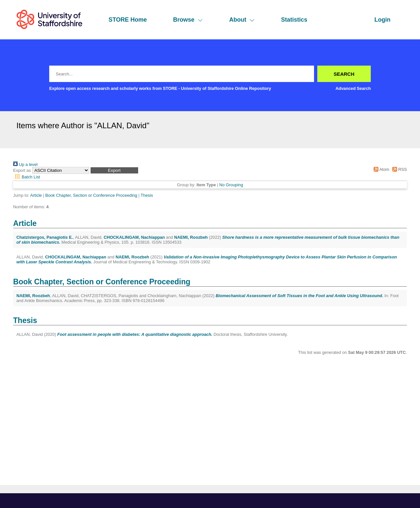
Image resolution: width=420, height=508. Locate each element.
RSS (399, 169)
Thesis (147, 195)
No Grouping (231, 185)
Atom (380, 169)
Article (36, 195)
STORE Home (128, 20)
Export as (22, 170)
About (242, 20)
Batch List (27, 177)
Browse (188, 20)
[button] (114, 170)
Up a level (25, 164)
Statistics (294, 20)
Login (382, 20)
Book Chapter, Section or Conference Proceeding (91, 195)
